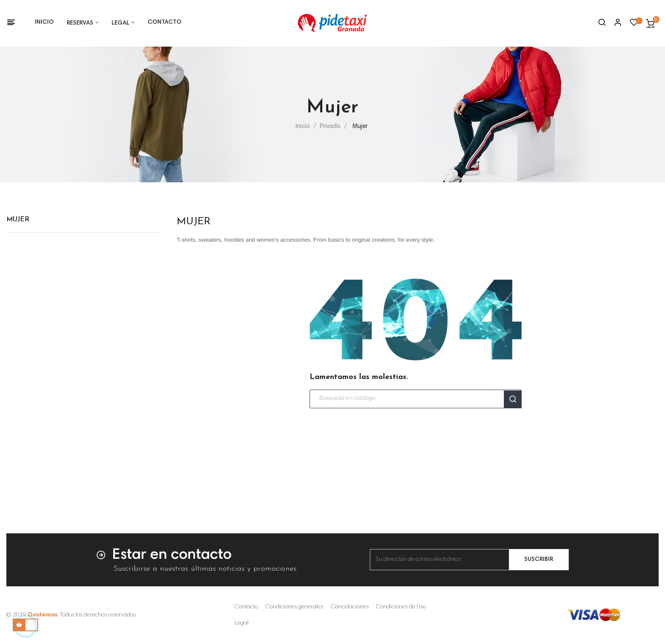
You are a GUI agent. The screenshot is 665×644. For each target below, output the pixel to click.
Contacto (246, 607)
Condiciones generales (294, 607)
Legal (242, 623)
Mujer (18, 220)
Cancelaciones (350, 607)
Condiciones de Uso (401, 607)
